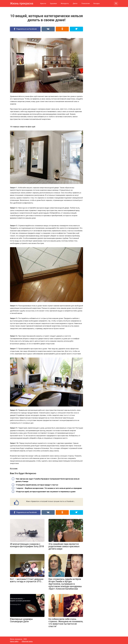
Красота (43, 3)
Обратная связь (27, 641)
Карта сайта (14, 641)
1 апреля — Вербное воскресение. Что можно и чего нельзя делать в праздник (49, 488)
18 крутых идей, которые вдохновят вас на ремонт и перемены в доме (46, 492)
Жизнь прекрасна (22, 3)
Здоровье (53, 3)
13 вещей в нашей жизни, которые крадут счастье (37, 485)
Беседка (97, 3)
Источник (14, 468)
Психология (85, 3)
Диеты (75, 3)
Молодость (65, 3)
